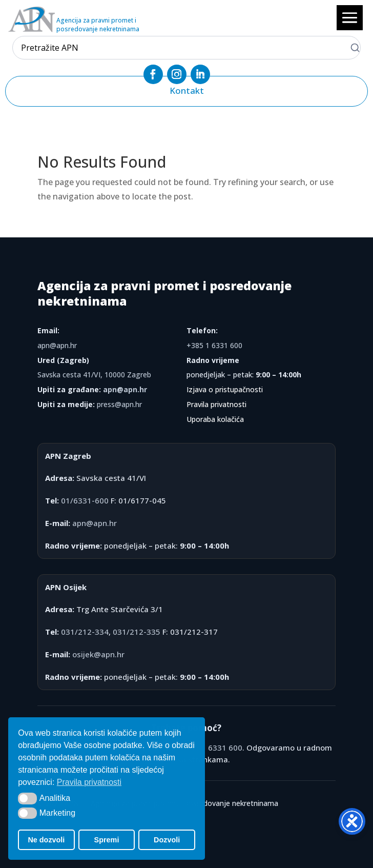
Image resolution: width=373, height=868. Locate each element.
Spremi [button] (107, 840)
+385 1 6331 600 (214, 345)
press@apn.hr (119, 404)
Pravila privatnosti (216, 404)
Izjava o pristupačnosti (225, 389)
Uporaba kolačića (215, 419)
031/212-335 (137, 632)
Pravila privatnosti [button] (89, 782)
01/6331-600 (85, 500)
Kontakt (187, 90)
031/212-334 (85, 632)
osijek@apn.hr (98, 654)
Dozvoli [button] (167, 840)
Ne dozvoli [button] (46, 840)
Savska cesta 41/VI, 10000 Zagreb (94, 375)
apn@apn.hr (57, 345)
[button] (27, 798)
